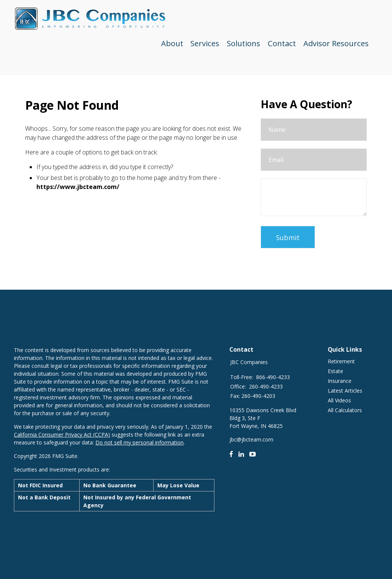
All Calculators (345, 410)
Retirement (341, 361)
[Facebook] (231, 454)
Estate (335, 371)
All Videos (339, 400)
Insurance (340, 381)
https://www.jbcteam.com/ (78, 187)
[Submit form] (288, 237)
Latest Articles (345, 391)
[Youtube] (253, 454)
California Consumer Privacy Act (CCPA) (62, 435)
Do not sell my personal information (139, 442)
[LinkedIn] (241, 454)
